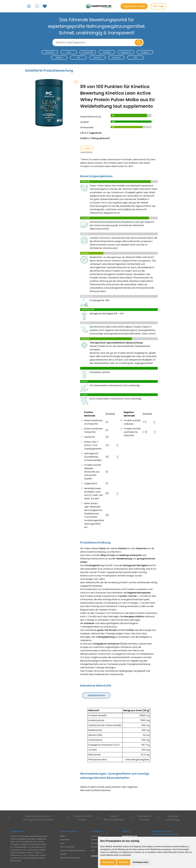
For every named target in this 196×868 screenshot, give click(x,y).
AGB (93, 851)
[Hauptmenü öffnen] (29, 6)
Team (62, 843)
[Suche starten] (139, 42)
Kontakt (63, 854)
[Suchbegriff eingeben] (94, 42)
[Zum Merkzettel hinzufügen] (76, 82)
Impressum (96, 836)
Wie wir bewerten (67, 847)
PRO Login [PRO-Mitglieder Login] (159, 6)
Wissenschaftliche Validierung (73, 851)
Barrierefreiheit (97, 847)
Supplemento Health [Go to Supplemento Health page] (134, 6)
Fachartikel (65, 840)
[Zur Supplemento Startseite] (99, 6)
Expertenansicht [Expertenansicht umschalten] (96, 695)
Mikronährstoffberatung (70, 858)
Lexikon (63, 836)
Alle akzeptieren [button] (108, 862)
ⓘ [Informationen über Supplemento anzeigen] (37, 6)
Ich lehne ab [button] (124, 862)
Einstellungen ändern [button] (141, 862)
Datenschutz (96, 840)
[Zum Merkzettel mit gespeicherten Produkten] (45, 6)
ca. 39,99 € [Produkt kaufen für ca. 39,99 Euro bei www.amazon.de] (87, 149)
